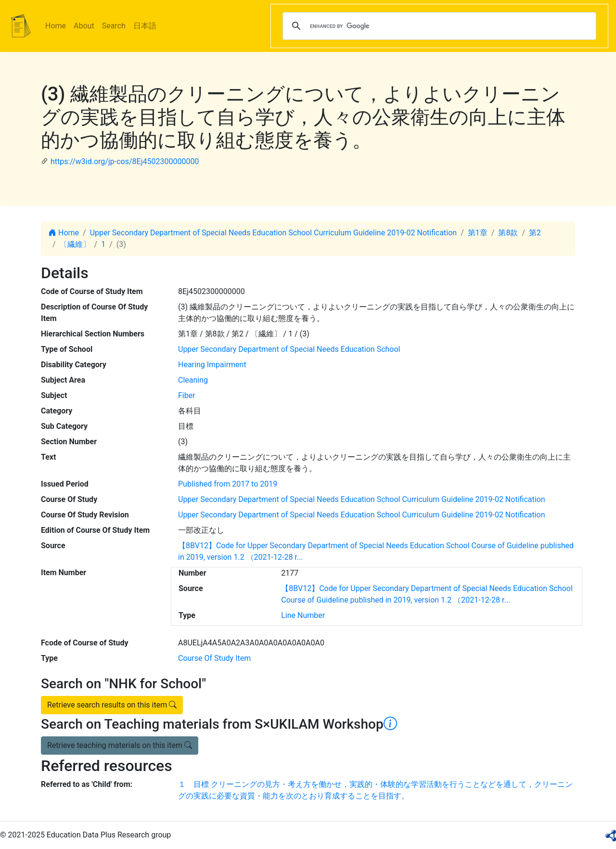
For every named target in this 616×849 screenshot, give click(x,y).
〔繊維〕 (75, 244)
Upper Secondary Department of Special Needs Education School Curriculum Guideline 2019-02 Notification (274, 233)
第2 (535, 233)
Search (114, 26)
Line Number (303, 615)
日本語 (145, 26)
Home (56, 26)
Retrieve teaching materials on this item (120, 745)
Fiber (187, 395)
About (84, 26)
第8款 (508, 233)
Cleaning (193, 380)
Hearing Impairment (212, 365)
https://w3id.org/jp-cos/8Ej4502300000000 (125, 161)
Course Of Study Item (214, 658)
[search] (438, 26)
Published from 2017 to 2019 (228, 484)
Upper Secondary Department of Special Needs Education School (289, 349)
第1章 (478, 233)
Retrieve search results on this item (112, 705)
